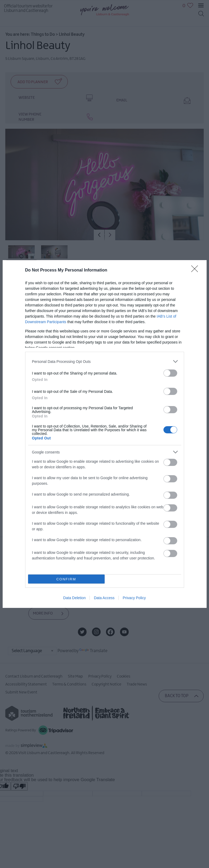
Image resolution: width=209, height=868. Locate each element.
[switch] (170, 373)
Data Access (104, 598)
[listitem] (105, 361)
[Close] (196, 270)
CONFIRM (66, 579)
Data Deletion (75, 598)
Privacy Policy (134, 598)
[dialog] (105, 434)
